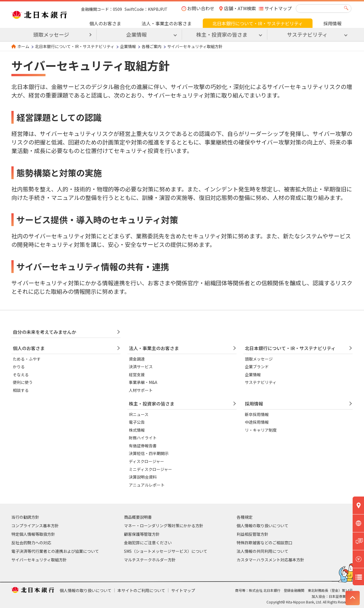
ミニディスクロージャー (150, 469)
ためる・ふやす (27, 359)
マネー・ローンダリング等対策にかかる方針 (164, 526)
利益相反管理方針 (253, 534)
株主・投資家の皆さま (152, 404)
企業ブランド (257, 367)
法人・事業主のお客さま (167, 23)
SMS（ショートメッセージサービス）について (166, 551)
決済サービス (141, 367)
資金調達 (137, 359)
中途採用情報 (257, 422)
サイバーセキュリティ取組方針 (39, 560)
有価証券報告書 (143, 446)
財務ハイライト (143, 438)
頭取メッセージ (51, 34)
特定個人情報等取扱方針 (33, 534)
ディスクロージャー (146, 461)
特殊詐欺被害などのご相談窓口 (264, 543)
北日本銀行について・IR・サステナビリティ (258, 23)
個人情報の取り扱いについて (262, 526)
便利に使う (23, 382)
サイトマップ (278, 8)
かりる (19, 367)
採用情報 (332, 23)
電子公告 (137, 422)
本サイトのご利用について (141, 590)
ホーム (23, 46)
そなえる (21, 375)
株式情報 (137, 430)
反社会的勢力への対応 (31, 543)
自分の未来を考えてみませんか (45, 332)
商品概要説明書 (138, 517)
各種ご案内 (152, 46)
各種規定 (245, 517)
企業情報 (128, 46)
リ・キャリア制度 (261, 430)
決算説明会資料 (143, 477)
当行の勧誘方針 (25, 517)
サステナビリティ (261, 382)
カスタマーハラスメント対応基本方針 (270, 560)
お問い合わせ (201, 8)
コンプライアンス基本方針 (35, 526)
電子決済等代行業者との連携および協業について (55, 551)
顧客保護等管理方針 (142, 534)
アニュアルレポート (147, 485)
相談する (21, 390)
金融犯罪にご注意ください (148, 543)
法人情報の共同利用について (262, 551)
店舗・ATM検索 (240, 8)
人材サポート (141, 390)
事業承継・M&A (143, 382)
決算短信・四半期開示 (149, 453)
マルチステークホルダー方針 (150, 560)
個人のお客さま (105, 23)
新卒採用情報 (257, 414)
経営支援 (137, 375)
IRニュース (139, 414)
